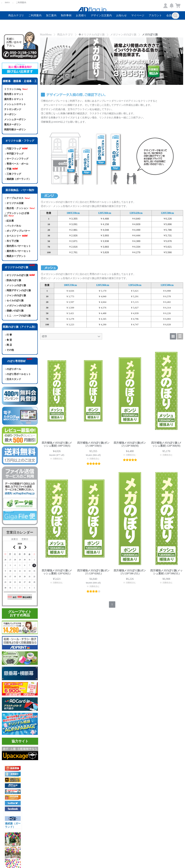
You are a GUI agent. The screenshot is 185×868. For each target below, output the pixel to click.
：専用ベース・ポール (16, 164)
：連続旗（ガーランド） (17, 179)
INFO (7, 2)
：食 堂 (8, 340)
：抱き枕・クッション (20, 208)
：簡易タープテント (15, 256)
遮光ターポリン (13, 124)
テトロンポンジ (13, 109)
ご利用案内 (21, 2)
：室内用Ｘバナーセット (17, 246)
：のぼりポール (13, 369)
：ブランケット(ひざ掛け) (17, 214)
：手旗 (11, 169)
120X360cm (105, 213)
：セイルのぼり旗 (14, 300)
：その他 (9, 350)
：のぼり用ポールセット (17, 374)
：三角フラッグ (13, 174)
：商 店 (8, 345)
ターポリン (10, 114)
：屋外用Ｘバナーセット (17, 251)
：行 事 (8, 335)
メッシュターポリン (15, 119)
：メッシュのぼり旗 (15, 285)
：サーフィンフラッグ (16, 159)
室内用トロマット (14, 94)
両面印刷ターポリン (15, 129)
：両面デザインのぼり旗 (17, 290)
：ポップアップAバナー (17, 231)
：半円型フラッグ (14, 154)
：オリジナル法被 (14, 203)
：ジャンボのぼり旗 (15, 295)
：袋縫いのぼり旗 (14, 311)
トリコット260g (16, 89)
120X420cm (136, 213)
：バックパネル (13, 226)
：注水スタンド (13, 379)
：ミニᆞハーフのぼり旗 (17, 316)
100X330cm (73, 213)
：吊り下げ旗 (11, 241)
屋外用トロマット (14, 99)
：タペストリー (16, 236)
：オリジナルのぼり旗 (20, 275)
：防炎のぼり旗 (13, 280)
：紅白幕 (10, 221)
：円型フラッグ (16, 149)
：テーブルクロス (17, 198)
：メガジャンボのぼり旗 (17, 306)
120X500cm (167, 213)
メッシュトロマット (15, 104)
